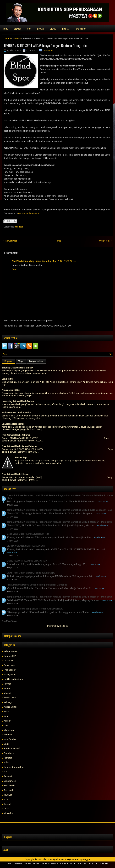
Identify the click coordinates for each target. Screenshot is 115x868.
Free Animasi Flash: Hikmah (15, 474)
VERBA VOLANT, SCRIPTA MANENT (26, 546)
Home (5, 29)
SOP (29, 29)
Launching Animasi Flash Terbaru (18, 401)
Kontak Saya (21, 457)
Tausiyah (8, 795)
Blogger (63, 626)
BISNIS (53, 29)
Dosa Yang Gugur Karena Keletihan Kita (28, 534)
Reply (15, 269)
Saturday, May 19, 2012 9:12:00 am (59, 261)
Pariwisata (9, 753)
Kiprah (7, 712)
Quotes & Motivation (14, 767)
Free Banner (10, 670)
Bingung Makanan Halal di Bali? (17, 368)
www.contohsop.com (28, 213)
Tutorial (7, 804)
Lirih (6, 725)
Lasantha (54, 863)
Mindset (17, 39)
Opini (6, 744)
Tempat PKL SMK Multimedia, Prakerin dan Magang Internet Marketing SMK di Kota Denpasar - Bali (59, 510)
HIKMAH (40, 29)
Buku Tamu (7, 379)
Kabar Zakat (10, 698)
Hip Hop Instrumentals (98, 863)
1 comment (48, 51)
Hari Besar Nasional (13, 679)
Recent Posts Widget (9, 621)
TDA (6, 799)
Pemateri (8, 758)
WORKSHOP (81, 29)
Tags (21, 361)
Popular (8, 361)
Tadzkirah (9, 790)
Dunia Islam (10, 665)
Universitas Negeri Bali (13, 424)
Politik (7, 762)
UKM (6, 809)
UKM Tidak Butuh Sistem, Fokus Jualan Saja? (31, 573)
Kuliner (7, 721)
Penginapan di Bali (11, 390)
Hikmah (8, 684)
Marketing (9, 730)
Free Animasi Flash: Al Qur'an (16, 435)
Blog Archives (36, 361)
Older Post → (106, 241)
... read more (102, 501)
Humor (7, 688)
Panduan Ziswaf (12, 749)
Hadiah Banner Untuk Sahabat (17, 413)
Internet (7, 693)
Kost (6, 716)
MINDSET (66, 29)
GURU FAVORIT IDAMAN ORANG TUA (27, 561)
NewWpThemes (24, 863)
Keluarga (8, 702)
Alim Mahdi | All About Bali (56, 859)
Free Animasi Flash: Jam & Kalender (19, 446)
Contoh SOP (10, 656)
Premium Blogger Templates (73, 863)
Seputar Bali (10, 781)
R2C (6, 772)
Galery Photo (10, 675)
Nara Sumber (10, 739)
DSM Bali (8, 661)
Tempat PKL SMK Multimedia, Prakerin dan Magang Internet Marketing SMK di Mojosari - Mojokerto (59, 522)
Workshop (9, 813)
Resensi (8, 776)
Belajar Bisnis (10, 651)
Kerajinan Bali (10, 707)
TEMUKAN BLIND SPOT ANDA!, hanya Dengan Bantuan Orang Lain (45, 46)
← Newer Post (10, 241)
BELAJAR (18, 29)
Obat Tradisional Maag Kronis (27, 261)
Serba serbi (9, 786)
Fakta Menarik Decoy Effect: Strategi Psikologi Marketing (37, 585)
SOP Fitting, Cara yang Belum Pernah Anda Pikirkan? (35, 609)
